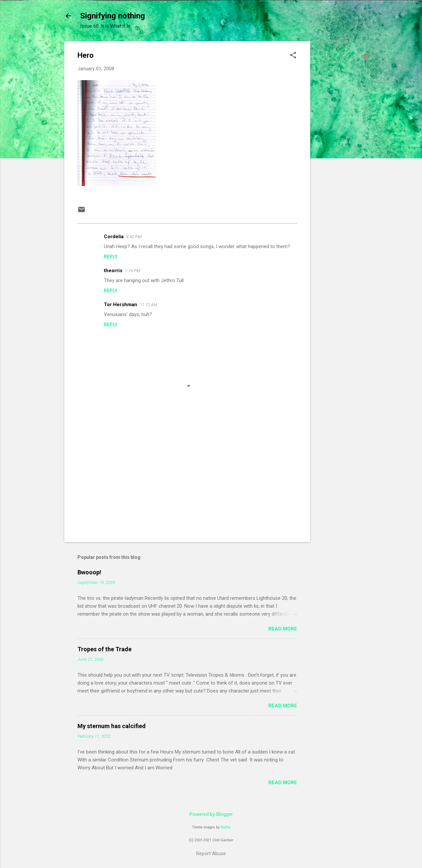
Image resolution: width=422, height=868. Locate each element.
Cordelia (114, 237)
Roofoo (226, 827)
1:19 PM (133, 271)
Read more (283, 629)
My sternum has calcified (112, 726)
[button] (293, 56)
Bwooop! (89, 572)
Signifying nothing (113, 16)
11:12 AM (149, 305)
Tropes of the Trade (105, 649)
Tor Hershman (121, 305)
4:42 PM (134, 237)
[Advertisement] (337, 140)
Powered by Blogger (211, 814)
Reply (111, 257)
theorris (113, 271)
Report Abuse (211, 853)
